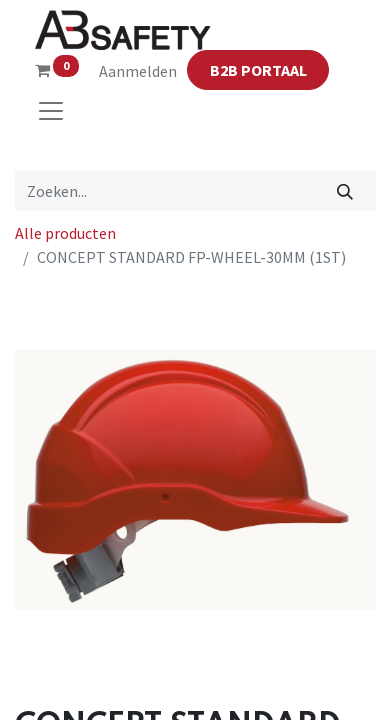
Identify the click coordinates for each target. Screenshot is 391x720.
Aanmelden (138, 71)
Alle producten (65, 233)
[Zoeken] (345, 191)
